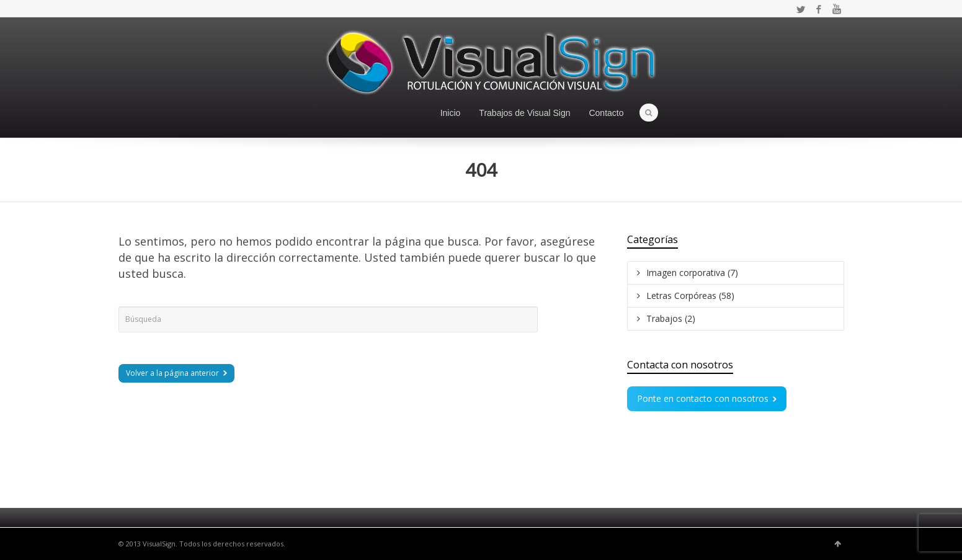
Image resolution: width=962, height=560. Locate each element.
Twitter (801, 9)
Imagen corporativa (692, 273)
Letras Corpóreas (690, 296)
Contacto (606, 113)
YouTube (837, 9)
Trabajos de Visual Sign (524, 113)
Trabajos (671, 318)
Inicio (451, 113)
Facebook (819, 9)
